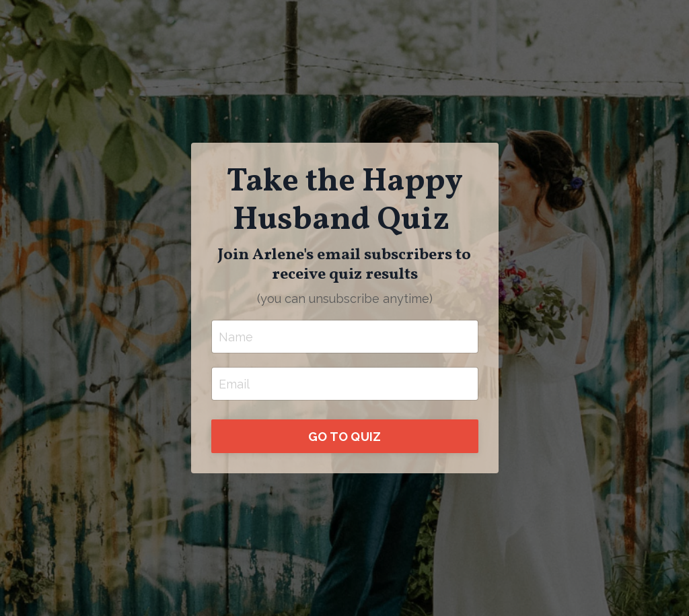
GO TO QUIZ (345, 437)
